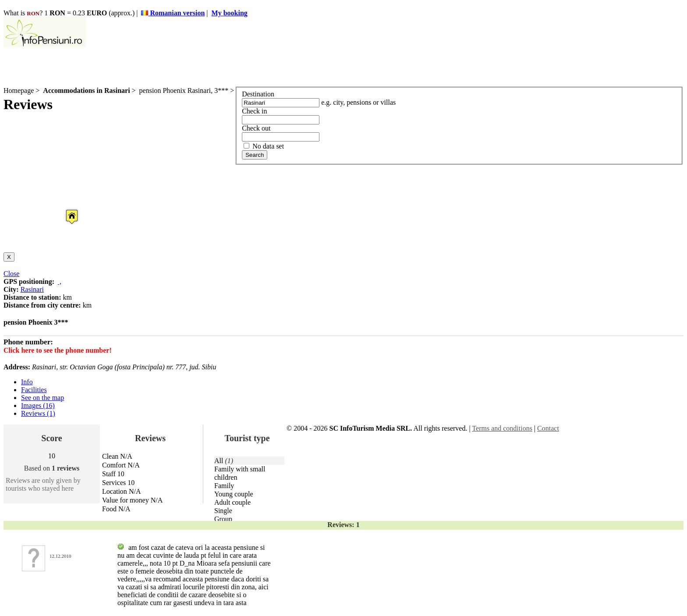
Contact (548, 428)
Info (27, 382)
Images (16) (38, 405)
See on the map (42, 398)
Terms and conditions (502, 428)
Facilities (34, 390)
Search (255, 155)
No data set (264, 146)
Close (11, 274)
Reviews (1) (38, 413)
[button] (65, 209)
